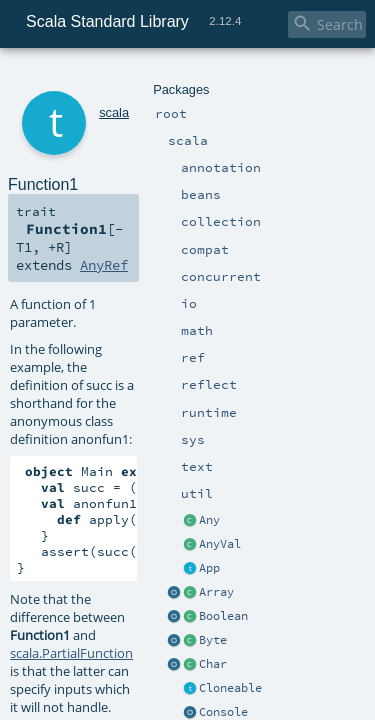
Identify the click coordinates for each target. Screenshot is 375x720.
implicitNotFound (215, 522)
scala (87, 77)
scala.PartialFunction (71, 444)
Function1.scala (197, 545)
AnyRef (280, 182)
